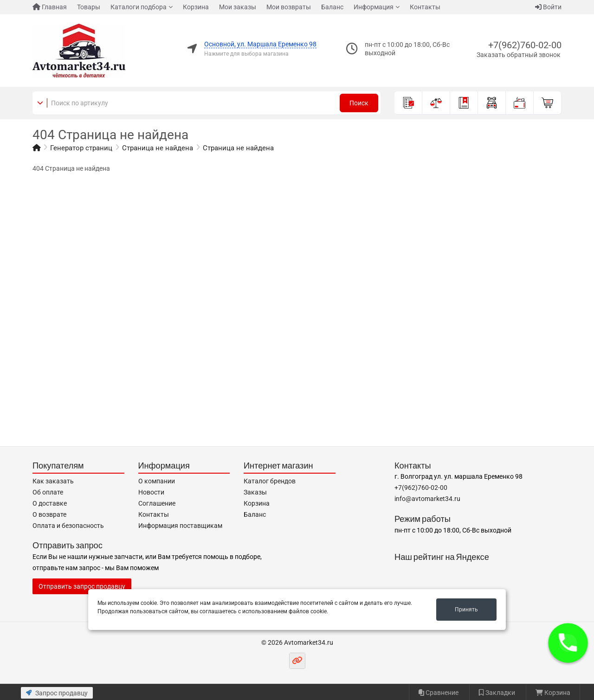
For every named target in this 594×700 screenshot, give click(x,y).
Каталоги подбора (139, 7)
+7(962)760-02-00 (525, 45)
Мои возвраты (289, 7)
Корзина (196, 7)
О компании (157, 481)
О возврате (49, 514)
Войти (548, 7)
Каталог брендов (270, 481)
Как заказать (53, 481)
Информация (374, 7)
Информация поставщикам (180, 526)
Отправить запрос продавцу (82, 586)
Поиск (359, 103)
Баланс (332, 7)
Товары (89, 7)
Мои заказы (238, 7)
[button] (568, 643)
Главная (50, 7)
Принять (466, 610)
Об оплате (48, 492)
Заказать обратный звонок (519, 55)
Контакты (425, 7)
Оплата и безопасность (68, 526)
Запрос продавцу (57, 693)
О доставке (50, 503)
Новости (151, 492)
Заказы (255, 492)
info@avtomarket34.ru (427, 499)
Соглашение (157, 503)
